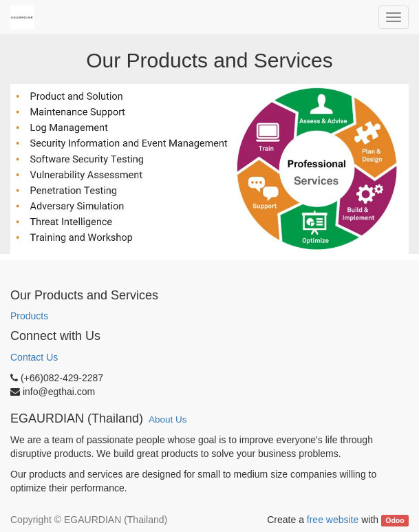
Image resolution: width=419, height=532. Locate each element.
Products (29, 316)
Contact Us (34, 357)
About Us (168, 419)
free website (333, 520)
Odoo (395, 520)
